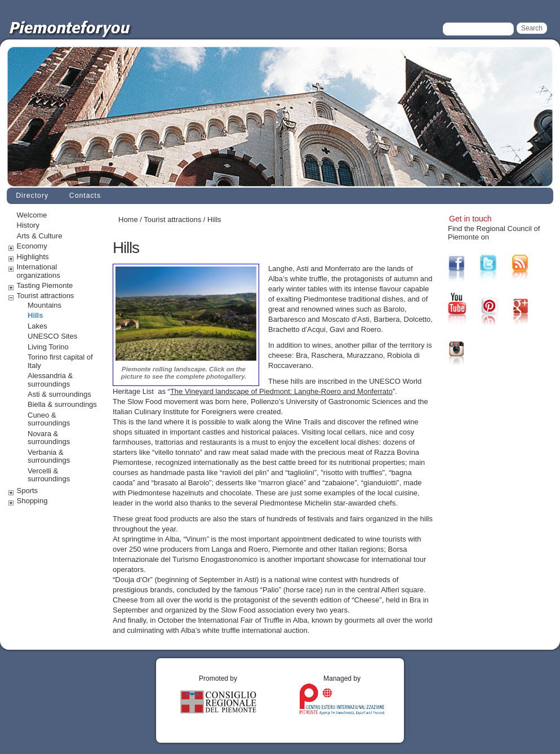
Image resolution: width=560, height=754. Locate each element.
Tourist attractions (46, 296)
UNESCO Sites (52, 336)
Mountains (45, 305)
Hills (35, 315)
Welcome (32, 215)
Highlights (33, 257)
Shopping (32, 501)
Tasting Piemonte (45, 285)
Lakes (37, 326)
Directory (32, 196)
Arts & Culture (40, 236)
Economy (32, 246)
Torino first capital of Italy (60, 361)
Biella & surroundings (62, 404)
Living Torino (48, 347)
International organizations (39, 271)
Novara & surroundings (49, 438)
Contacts (85, 196)
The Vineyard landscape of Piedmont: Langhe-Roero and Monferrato (281, 391)
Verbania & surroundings (49, 456)
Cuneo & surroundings (49, 419)
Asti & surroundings (59, 394)
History (28, 225)
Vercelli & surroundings (49, 475)
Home (128, 219)
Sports (28, 491)
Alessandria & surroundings (50, 380)
